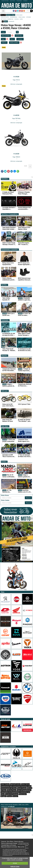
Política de (15, 867)
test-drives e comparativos (7, 19)
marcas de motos (5, 17)
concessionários (14, 17)
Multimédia (5, 320)
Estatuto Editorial (19, 842)
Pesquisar (28, 498)
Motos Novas (25, 784)
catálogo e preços (11, 15)
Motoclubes (23, 794)
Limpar (3, 32)
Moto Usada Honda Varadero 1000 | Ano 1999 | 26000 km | (16, 816)
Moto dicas (5, 426)
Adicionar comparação (16, 84)
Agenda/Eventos (15, 784)
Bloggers (4, 796)
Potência (4, 43)
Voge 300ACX (16, 157)
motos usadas (19, 15)
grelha (6, 21)
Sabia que (5, 391)
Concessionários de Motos (9, 788)
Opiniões (4, 285)
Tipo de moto (19, 36)
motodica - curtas (19, 19)
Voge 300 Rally (16, 118)
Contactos (4, 842)
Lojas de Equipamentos (24, 790)
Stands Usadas (22, 788)
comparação (11, 21)
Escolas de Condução (12, 794)
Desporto (5, 356)
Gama (12, 39)
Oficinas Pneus (12, 790)
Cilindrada (20, 39)
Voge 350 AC (16, 80)
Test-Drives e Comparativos (10, 214)
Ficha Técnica (10, 842)
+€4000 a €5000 (14, 43)
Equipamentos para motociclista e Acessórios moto (16, 786)
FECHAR (15, 863)
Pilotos (9, 796)
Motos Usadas (5, 784)
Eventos (4, 462)
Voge (3, 39)
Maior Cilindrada (6, 36)
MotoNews (5, 179)
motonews (29, 17)
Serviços (15, 796)
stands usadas (22, 17)
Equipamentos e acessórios (10, 249)
